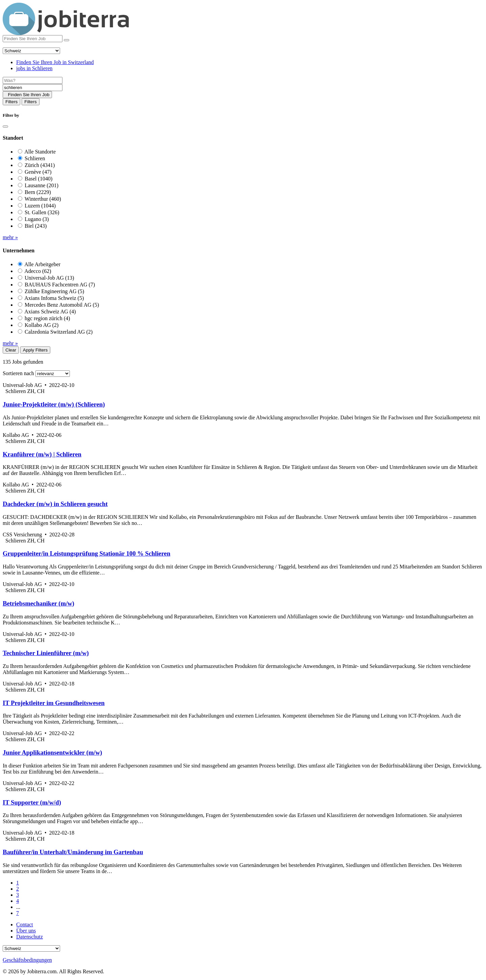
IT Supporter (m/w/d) (32, 802)
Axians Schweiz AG (50, 312)
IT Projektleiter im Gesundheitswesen (54, 703)
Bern (38, 192)
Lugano (37, 219)
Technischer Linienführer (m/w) (46, 653)
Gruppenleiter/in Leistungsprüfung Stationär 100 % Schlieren (87, 553)
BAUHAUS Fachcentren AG (60, 285)
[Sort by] (53, 374)
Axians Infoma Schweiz (54, 298)
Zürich (40, 165)
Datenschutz (30, 937)
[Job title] (33, 80)
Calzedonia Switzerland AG (59, 332)
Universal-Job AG (49, 278)
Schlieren (35, 158)
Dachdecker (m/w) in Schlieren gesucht (55, 504)
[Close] (5, 127)
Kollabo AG (42, 325)
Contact (25, 925)
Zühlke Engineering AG (54, 291)
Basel (38, 179)
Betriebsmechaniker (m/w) (38, 603)
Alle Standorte (40, 152)
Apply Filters (35, 350)
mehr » (10, 237)
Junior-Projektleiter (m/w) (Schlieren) (54, 404)
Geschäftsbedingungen (27, 960)
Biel (36, 226)
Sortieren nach (18, 373)
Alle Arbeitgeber (42, 264)
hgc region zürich (47, 318)
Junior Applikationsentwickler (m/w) (52, 752)
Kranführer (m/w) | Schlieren (42, 454)
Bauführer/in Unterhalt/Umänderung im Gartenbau (73, 852)
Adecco (38, 271)
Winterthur (43, 199)
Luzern (40, 206)
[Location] (33, 88)
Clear (11, 350)
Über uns (26, 931)
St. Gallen (42, 212)
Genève (38, 172)
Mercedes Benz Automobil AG (62, 305)
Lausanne (42, 185)
